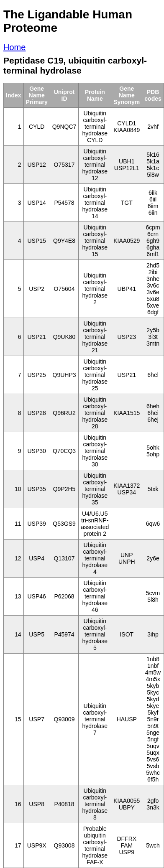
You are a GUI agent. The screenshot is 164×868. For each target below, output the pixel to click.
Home (14, 47)
